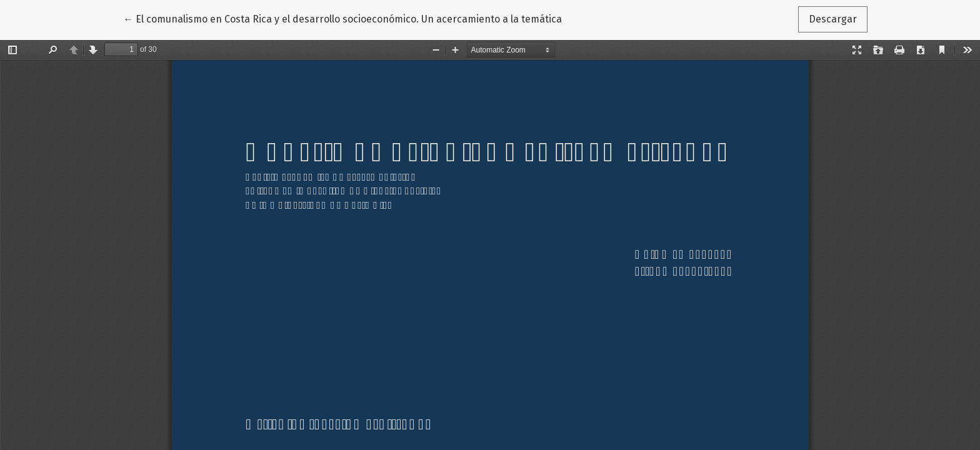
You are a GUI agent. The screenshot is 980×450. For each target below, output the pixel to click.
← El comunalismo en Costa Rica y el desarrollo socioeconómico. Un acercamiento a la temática (342, 18)
